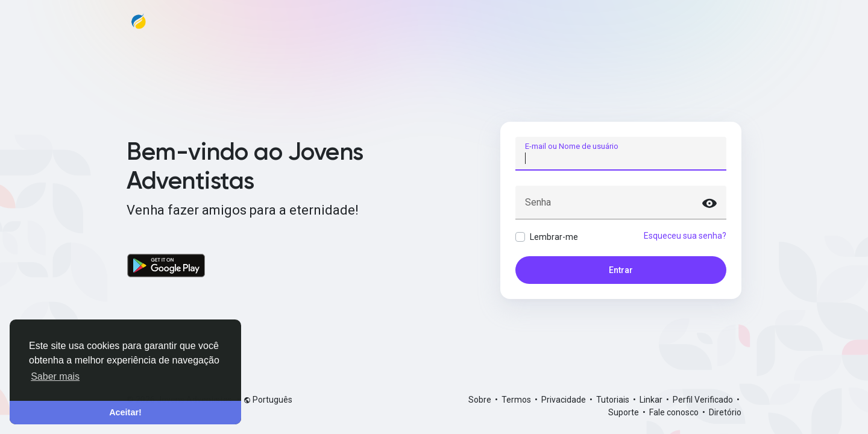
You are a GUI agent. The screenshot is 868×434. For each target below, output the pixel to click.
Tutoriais (614, 400)
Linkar (652, 400)
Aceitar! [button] (125, 412)
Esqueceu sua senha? (685, 236)
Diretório (725, 412)
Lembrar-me (554, 237)
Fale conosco (675, 412)
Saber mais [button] (55, 376)
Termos (517, 400)
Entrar (621, 270)
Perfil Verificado (704, 400)
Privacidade (565, 400)
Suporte (624, 412)
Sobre (481, 400)
